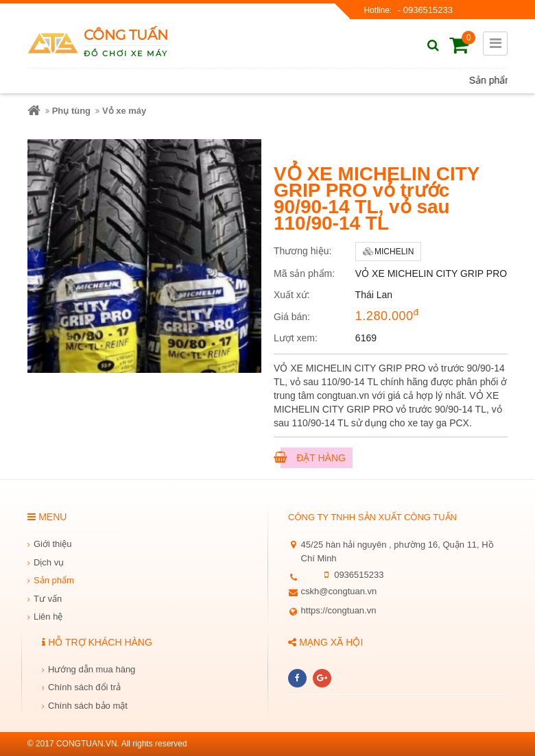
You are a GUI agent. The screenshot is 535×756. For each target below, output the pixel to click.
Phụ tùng (71, 111)
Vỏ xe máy (124, 111)
